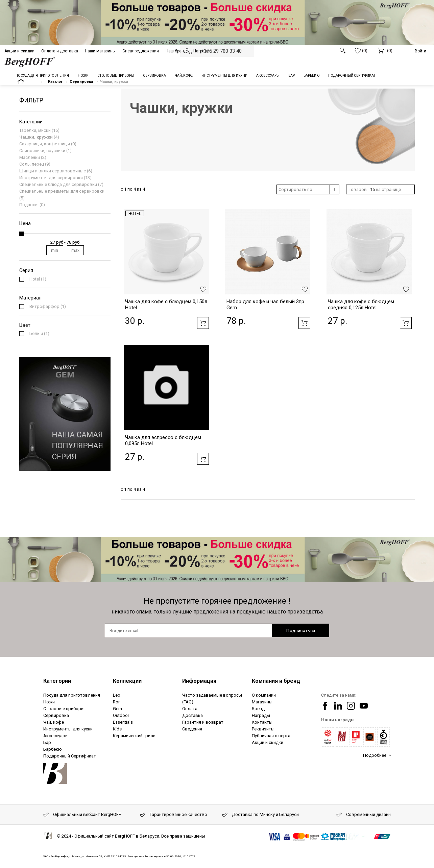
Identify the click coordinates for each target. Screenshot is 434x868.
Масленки (30, 157)
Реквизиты (263, 729)
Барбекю (53, 749)
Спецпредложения (141, 51)
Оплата (190, 709)
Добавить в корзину (203, 323)
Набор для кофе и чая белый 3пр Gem (265, 305)
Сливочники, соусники (42, 151)
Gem (117, 709)
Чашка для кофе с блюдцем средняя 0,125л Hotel (361, 305)
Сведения (192, 729)
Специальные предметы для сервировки (62, 191)
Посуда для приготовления (72, 695)
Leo (117, 695)
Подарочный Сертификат (70, 756)
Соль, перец (32, 164)
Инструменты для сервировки (51, 178)
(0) (361, 51)
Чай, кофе (54, 722)
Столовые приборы (64, 709)
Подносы (29, 205)
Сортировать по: (296, 189)
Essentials (123, 722)
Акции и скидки (19, 51)
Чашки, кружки (36, 137)
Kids (117, 729)
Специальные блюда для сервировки (58, 184)
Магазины (262, 702)
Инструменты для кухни (68, 729)
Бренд (258, 709)
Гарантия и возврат (203, 722)
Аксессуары (56, 736)
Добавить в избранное (203, 289)
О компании (264, 695)
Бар (47, 742)
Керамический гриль (134, 736)
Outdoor (121, 715)
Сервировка (56, 715)
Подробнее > (377, 755)
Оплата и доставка (60, 51)
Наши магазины (100, 51)
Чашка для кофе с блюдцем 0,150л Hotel (166, 305)
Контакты (262, 722)
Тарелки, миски (35, 130)
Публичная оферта (271, 736)
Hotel (135, 214)
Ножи (49, 702)
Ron (117, 702)
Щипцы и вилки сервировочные (53, 171)
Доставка (192, 715)
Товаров (358, 189)
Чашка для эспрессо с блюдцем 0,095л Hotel (163, 440)
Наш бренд (176, 51)
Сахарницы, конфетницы (45, 144)
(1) (38, 279)
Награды (202, 51)
